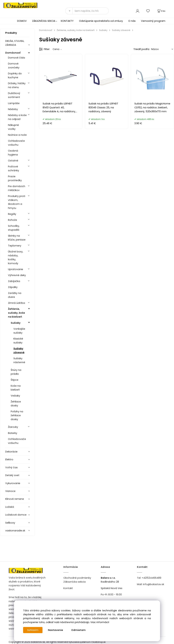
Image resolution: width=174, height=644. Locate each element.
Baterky (13, 433)
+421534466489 (151, 578)
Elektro (9, 459)
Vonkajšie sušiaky (19, 331)
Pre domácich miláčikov (17, 188)
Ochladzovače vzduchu (17, 441)
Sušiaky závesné (19, 350)
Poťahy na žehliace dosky (17, 415)
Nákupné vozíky (13, 127)
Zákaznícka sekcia (75, 582)
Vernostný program (153, 21)
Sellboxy (10, 523)
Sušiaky (16, 323)
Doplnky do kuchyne (15, 75)
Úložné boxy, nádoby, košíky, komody (16, 257)
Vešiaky (15, 396)
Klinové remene (15, 499)
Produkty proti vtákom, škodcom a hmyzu (17, 202)
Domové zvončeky (14, 66)
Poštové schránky (14, 168)
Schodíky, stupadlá (14, 228)
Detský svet (12, 475)
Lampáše (14, 103)
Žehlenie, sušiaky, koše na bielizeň (16, 313)
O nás (132, 21)
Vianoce (10, 491)
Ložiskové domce (16, 515)
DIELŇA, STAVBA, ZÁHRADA (15, 43)
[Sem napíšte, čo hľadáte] (91, 11)
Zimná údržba (16, 303)
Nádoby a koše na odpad (17, 117)
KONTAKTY (67, 21)
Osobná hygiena (13, 153)
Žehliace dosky (16, 404)
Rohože (12, 220)
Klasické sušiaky (18, 341)
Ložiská (10, 507)
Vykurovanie (13, 483)
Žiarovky (13, 427)
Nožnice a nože (17, 135)
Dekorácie (11, 452)
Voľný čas (11, 467)
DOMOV (22, 21)
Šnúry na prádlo (16, 372)
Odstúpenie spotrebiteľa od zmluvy (101, 21)
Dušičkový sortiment (14, 95)
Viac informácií (100, 622)
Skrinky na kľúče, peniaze (17, 238)
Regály (12, 214)
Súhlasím (33, 630)
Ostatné (13, 161)
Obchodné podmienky (77, 578)
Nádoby (13, 109)
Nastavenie (55, 630)
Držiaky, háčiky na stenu (17, 85)
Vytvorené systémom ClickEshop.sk (87, 642)
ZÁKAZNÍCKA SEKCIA (44, 21)
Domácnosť (13, 53)
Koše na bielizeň (16, 388)
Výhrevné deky (17, 275)
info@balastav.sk (154, 584)
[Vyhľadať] (69, 11)
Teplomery (15, 246)
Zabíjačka (14, 281)
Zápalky (13, 287)
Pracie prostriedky (15, 178)
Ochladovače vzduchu (16, 143)
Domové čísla (16, 58)
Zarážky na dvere (15, 295)
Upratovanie (16, 269)
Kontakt (68, 588)
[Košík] (161, 11)
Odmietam (78, 630)
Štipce (15, 380)
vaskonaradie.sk (15, 531)
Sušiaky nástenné (19, 360)
